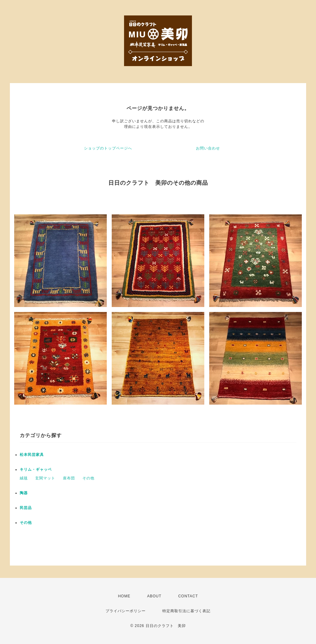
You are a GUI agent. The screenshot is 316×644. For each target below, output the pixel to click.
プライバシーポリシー (126, 611)
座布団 (69, 478)
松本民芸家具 (32, 455)
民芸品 (26, 508)
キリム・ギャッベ (36, 469)
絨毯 (24, 478)
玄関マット (45, 478)
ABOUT (154, 596)
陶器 (24, 493)
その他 (88, 478)
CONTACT (188, 596)
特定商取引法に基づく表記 (186, 611)
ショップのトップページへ (108, 148)
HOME (124, 596)
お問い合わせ (208, 148)
